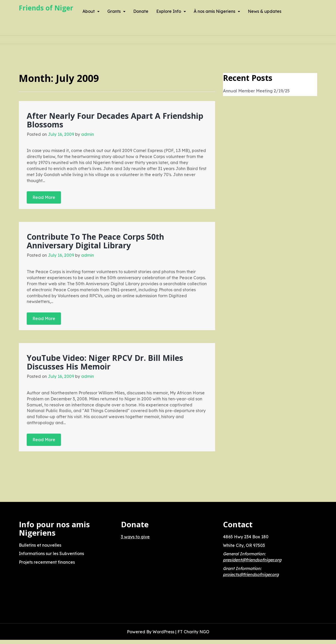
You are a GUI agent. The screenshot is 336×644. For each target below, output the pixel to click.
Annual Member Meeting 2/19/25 (256, 91)
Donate (141, 11)
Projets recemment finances (47, 562)
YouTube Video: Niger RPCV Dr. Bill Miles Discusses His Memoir (105, 362)
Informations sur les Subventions (51, 553)
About (89, 11)
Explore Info (169, 11)
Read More (44, 197)
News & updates (265, 11)
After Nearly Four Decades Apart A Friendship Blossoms (115, 120)
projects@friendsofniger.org (251, 574)
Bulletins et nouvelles (40, 545)
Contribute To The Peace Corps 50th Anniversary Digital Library (95, 241)
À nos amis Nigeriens (214, 11)
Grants (114, 11)
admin (88, 134)
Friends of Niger (46, 8)
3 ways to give (135, 537)
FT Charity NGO (193, 632)
